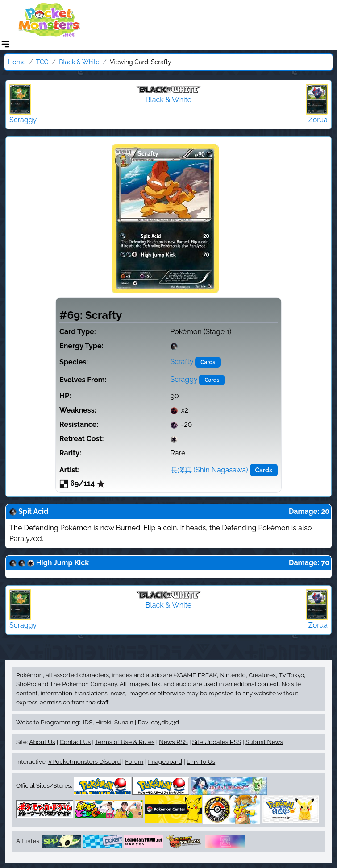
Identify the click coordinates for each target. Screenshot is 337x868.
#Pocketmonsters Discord (84, 761)
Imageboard (165, 761)
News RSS (173, 742)
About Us (42, 742)
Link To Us (201, 761)
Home (17, 62)
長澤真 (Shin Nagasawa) (209, 470)
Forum (134, 761)
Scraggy (184, 379)
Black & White (79, 62)
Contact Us (75, 742)
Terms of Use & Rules (125, 742)
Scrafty (182, 362)
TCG (42, 62)
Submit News (264, 742)
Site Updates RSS (217, 742)
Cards (208, 362)
